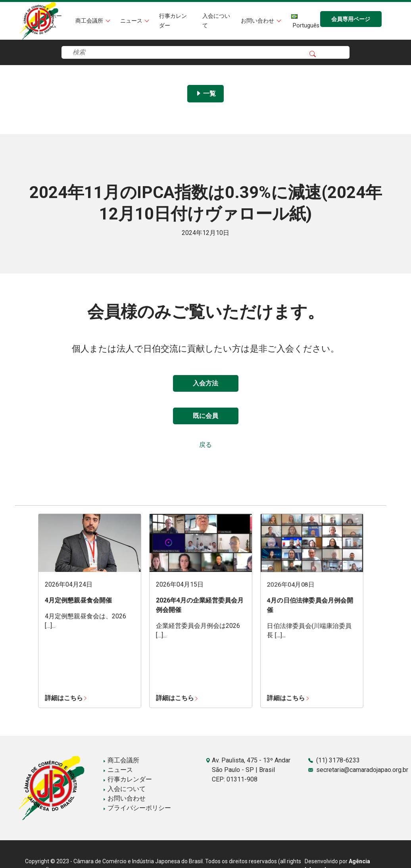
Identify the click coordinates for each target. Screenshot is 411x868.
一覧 (205, 93)
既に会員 (205, 416)
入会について (124, 789)
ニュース (132, 21)
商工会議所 (90, 21)
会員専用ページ (351, 19)
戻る (205, 445)
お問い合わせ (258, 21)
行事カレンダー (127, 779)
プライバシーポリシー (137, 808)
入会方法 (205, 383)
